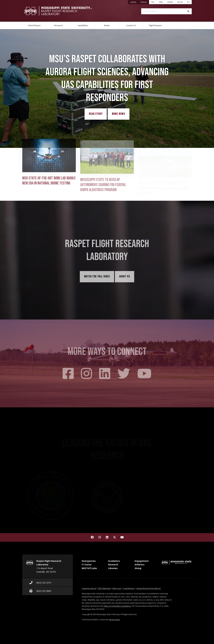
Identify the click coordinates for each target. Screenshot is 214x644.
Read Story (96, 114)
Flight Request (155, 25)
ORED (161, 2)
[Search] (188, 11)
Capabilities (83, 25)
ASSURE (170, 2)
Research (58, 25)
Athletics (140, 565)
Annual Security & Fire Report (148, 588)
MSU (153, 2)
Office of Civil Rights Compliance (117, 606)
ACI (188, 2)
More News (118, 114)
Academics (114, 561)
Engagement (142, 561)
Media (107, 25)
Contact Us (131, 25)
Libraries (113, 568)
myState (134, 2)
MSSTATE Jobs (89, 568)
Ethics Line (117, 588)
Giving (138, 568)
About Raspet (34, 25)
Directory (145, 2)
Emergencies (89, 561)
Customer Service (89, 588)
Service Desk (114, 620)
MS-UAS (180, 2)
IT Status (87, 565)
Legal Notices (129, 588)
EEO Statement (104, 588)
